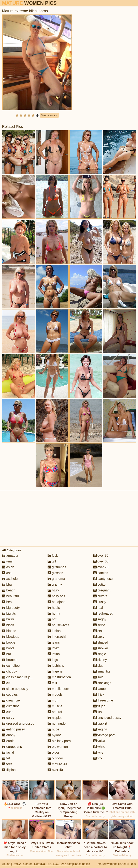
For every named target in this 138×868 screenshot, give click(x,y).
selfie (99, 625)
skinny (100, 660)
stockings (102, 683)
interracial (57, 637)
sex (98, 631)
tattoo (99, 689)
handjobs (56, 602)
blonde (9, 631)
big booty (11, 608)
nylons (54, 735)
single (100, 654)
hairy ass (56, 596)
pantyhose (103, 579)
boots (8, 648)
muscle (55, 706)
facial (8, 752)
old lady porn (59, 741)
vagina (100, 729)
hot (52, 619)
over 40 (55, 770)
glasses (55, 573)
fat (6, 758)
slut (98, 666)
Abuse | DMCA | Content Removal (24, 864)
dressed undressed (18, 724)
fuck (53, 556)
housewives (58, 625)
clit (6, 683)
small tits (102, 671)
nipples (55, 718)
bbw (7, 584)
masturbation (59, 677)
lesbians (56, 666)
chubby (9, 671)
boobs (9, 642)
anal (7, 561)
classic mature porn (18, 677)
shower (101, 648)
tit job (99, 706)
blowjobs (11, 637)
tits (98, 712)
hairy (53, 590)
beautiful (10, 596)
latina (54, 654)
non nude (57, 724)
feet (7, 764)
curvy (8, 718)
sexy (99, 637)
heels (54, 608)
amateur (10, 556)
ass (7, 573)
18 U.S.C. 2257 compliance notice (68, 864)
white (99, 747)
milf (52, 683)
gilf (52, 561)
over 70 (101, 567)
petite (99, 584)
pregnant (102, 590)
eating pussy (13, 729)
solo (98, 677)
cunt (7, 712)
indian (54, 631)
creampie (11, 700)
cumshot (10, 706)
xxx (98, 758)
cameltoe (11, 666)
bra (7, 654)
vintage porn (105, 735)
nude (53, 729)
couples (10, 695)
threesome (103, 700)
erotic (8, 741)
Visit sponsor (49, 115)
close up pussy (15, 689)
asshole (10, 579)
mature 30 (57, 764)
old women (58, 747)
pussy (100, 602)
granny (55, 584)
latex (53, 648)
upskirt (100, 724)
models (55, 695)
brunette (10, 660)
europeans (12, 747)
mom (53, 700)
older (53, 752)
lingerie (55, 671)
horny (54, 613)
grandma (56, 579)
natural (55, 712)
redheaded (103, 613)
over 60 (101, 561)
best (7, 602)
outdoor (55, 758)
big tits (9, 613)
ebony (9, 735)
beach (9, 590)
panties (101, 573)
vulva (99, 741)
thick (99, 695)
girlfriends (57, 567)
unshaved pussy (107, 718)
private (100, 596)
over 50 (101, 556)
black (8, 625)
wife (98, 752)
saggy (100, 619)
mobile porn (58, 689)
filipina (9, 770)
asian (8, 567)
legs (53, 660)
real (98, 608)
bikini (8, 619)
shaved (101, 642)
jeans (54, 642)
